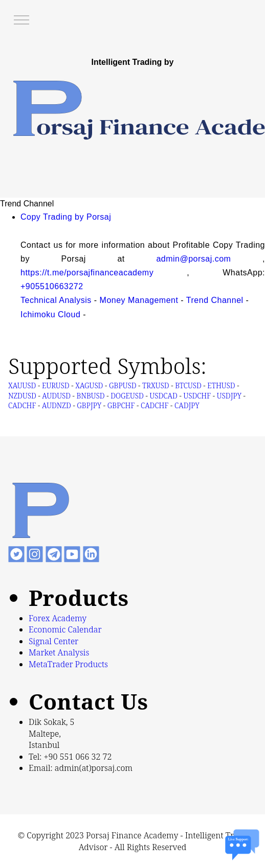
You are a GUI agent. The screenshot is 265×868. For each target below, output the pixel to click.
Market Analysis (59, 652)
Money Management (139, 300)
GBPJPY (89, 405)
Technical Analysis (56, 300)
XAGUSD (89, 385)
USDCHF (197, 396)
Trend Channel (215, 300)
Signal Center (53, 641)
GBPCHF (121, 405)
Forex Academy (58, 618)
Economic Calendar (65, 629)
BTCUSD (188, 385)
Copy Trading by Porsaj (66, 217)
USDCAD (164, 396)
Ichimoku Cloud (50, 314)
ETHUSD (221, 385)
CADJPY (187, 405)
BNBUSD (91, 396)
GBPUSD (123, 385)
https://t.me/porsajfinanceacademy (87, 273)
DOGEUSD (127, 396)
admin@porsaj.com (193, 259)
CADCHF (154, 405)
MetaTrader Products (68, 664)
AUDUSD (56, 396)
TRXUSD (156, 385)
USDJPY (229, 396)
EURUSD (56, 385)
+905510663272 (52, 286)
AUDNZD (57, 405)
